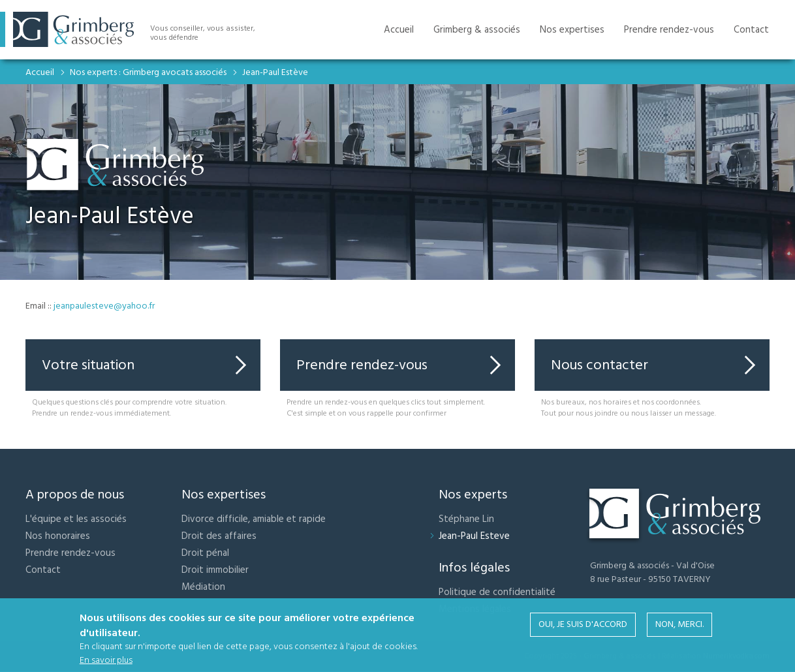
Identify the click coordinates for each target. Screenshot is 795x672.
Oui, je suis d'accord (583, 625)
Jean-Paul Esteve (474, 536)
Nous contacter (600, 365)
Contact (43, 570)
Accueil (40, 72)
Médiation (203, 587)
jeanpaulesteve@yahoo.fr (104, 306)
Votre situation (88, 365)
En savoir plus (106, 661)
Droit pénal (205, 553)
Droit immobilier (215, 570)
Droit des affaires (219, 536)
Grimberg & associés (477, 30)
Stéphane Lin (466, 519)
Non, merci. (679, 625)
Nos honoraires (58, 536)
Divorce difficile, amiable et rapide (254, 519)
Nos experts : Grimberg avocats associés (148, 72)
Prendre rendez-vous (362, 365)
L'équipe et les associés (76, 519)
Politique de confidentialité (497, 592)
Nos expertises (572, 30)
